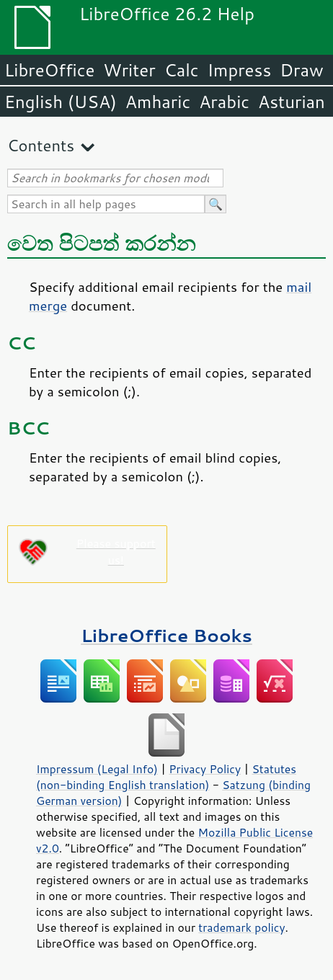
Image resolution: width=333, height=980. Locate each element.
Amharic (158, 102)
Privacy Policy (205, 769)
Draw (301, 70)
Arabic (224, 102)
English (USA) (61, 102)
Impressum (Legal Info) (97, 769)
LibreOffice (49, 70)
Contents (41, 145)
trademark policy (241, 927)
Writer (129, 70)
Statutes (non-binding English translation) (166, 777)
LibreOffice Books (166, 635)
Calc (182, 70)
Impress (240, 70)
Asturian (292, 102)
